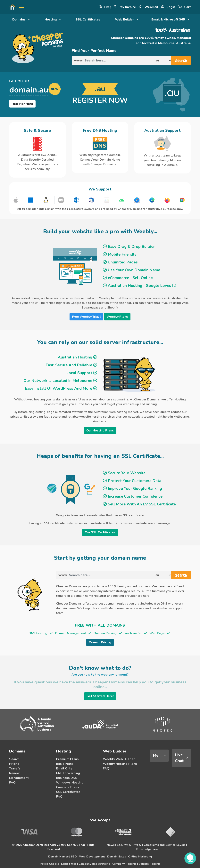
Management (19, 778)
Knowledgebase (147, 849)
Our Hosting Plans (100, 430)
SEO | (75, 856)
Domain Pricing (100, 642)
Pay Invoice (125, 7)
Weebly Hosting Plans (120, 764)
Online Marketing (140, 856)
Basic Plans (65, 764)
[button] (20, 7)
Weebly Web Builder (119, 759)
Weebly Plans (117, 317)
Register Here (22, 104)
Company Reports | (125, 864)
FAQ (105, 7)
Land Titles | (70, 864)
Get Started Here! (100, 696)
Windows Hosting (70, 783)
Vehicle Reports (150, 864)
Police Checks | (50, 864)
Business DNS (67, 778)
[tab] (159, 756)
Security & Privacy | (130, 845)
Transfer (15, 768)
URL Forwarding (68, 773)
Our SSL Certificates (100, 532)
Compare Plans (67, 787)
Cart (185, 7)
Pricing (14, 764)
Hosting (53, 20)
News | (111, 845)
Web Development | (93, 856)
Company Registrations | (95, 864)
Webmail (149, 7)
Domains (21, 20)
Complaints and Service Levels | (165, 845)
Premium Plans (67, 759)
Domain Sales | (117, 856)
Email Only (64, 768)
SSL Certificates (88, 20)
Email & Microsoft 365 (170, 20)
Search (14, 759)
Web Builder (127, 20)
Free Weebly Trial (87, 317)
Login (168, 7)
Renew (14, 773)
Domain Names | (59, 856)
